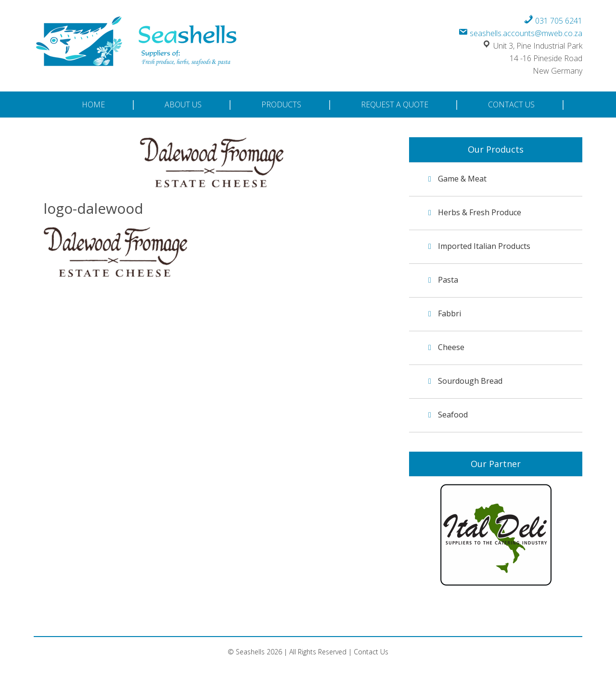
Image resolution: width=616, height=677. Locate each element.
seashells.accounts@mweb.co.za (520, 33)
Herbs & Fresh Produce (480, 212)
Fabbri (449, 313)
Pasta (448, 280)
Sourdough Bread (470, 381)
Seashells (138, 43)
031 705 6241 (553, 21)
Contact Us (371, 652)
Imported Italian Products (484, 246)
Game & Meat (462, 179)
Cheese (451, 347)
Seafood (453, 415)
